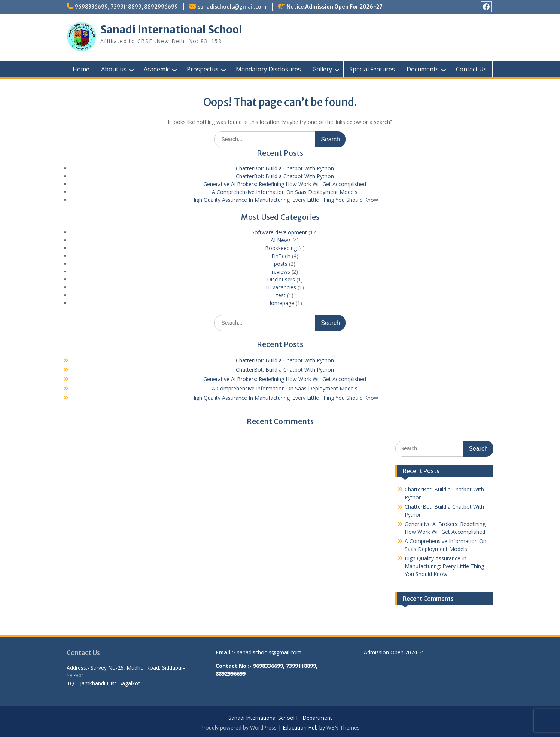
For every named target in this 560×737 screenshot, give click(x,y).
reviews (281, 272)
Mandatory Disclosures (268, 69)
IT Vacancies (281, 287)
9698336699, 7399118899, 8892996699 (126, 7)
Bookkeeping (281, 248)
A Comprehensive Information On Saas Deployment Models (285, 192)
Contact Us (471, 69)
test (281, 295)
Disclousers (281, 279)
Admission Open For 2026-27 (344, 7)
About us (114, 69)
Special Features (372, 69)
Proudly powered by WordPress (238, 727)
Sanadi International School (171, 30)
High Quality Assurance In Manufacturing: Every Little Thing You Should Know (285, 200)
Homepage (281, 303)
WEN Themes (343, 727)
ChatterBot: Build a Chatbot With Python (285, 168)
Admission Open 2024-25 (394, 652)
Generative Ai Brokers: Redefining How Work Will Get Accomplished (285, 184)
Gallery (322, 69)
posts (281, 264)
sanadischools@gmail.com (232, 7)
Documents (423, 69)
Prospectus (203, 69)
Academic (157, 69)
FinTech (281, 256)
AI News (281, 240)
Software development (279, 232)
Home (81, 69)
